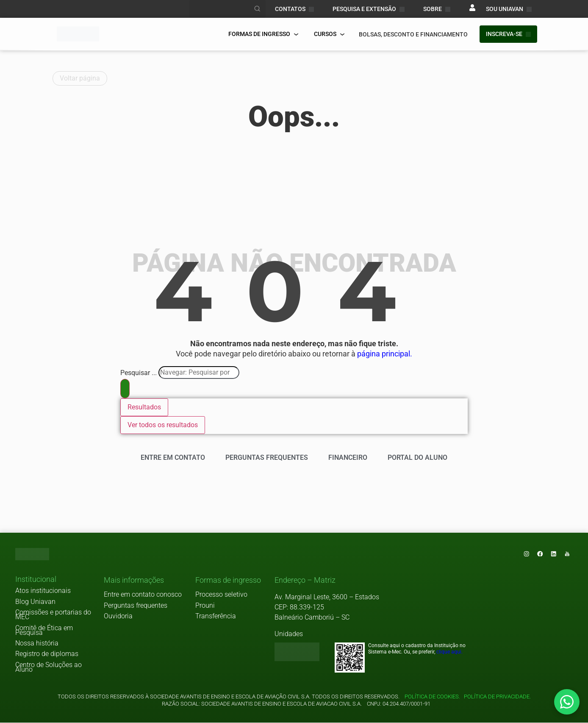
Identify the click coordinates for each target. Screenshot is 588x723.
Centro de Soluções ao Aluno (49, 667)
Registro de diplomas (47, 654)
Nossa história (37, 644)
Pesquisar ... (139, 373)
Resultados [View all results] (144, 407)
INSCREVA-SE (508, 34)
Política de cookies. (432, 697)
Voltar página (80, 78)
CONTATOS (294, 9)
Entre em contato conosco (143, 595)
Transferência (216, 616)
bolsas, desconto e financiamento (413, 34)
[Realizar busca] (258, 9)
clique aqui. (449, 652)
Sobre (437, 9)
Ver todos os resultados (163, 425)
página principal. (385, 354)
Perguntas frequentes (136, 606)
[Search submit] (125, 389)
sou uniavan (509, 9)
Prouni (205, 606)
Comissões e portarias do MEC (53, 615)
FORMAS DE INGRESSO (263, 34)
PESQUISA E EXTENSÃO (369, 9)
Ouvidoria (118, 616)
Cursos (329, 34)
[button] (36, 580)
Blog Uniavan (35, 602)
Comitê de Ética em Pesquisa (44, 631)
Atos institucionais (43, 591)
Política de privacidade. (496, 697)
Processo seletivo (221, 595)
